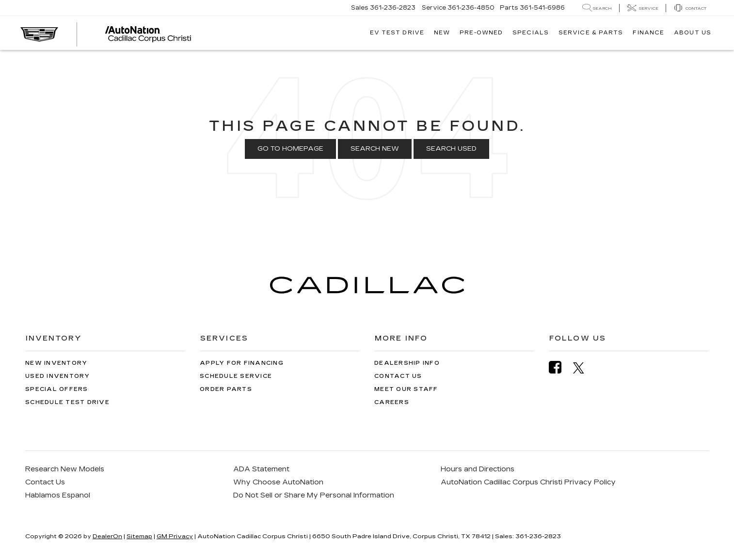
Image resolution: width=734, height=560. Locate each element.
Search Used (451, 149)
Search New (375, 149)
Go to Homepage (290, 149)
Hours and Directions (478, 469)
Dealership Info (407, 363)
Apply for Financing (242, 363)
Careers (392, 402)
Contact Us (398, 376)
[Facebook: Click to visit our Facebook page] (560, 367)
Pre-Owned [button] (481, 33)
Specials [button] (531, 33)
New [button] (442, 33)
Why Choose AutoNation (278, 482)
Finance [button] (648, 33)
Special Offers (57, 389)
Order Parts (226, 389)
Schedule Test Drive (67, 402)
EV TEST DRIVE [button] (397, 33)
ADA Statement (261, 469)
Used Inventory (58, 376)
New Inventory (56, 363)
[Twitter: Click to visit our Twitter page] (583, 368)
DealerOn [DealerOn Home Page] (107, 536)
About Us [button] (693, 33)
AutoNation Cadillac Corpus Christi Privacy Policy (528, 482)
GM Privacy (175, 536)
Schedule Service (236, 376)
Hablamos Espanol (58, 495)
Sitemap (139, 536)
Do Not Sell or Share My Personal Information (314, 495)
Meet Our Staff (406, 389)
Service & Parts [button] (591, 33)
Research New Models (65, 469)
